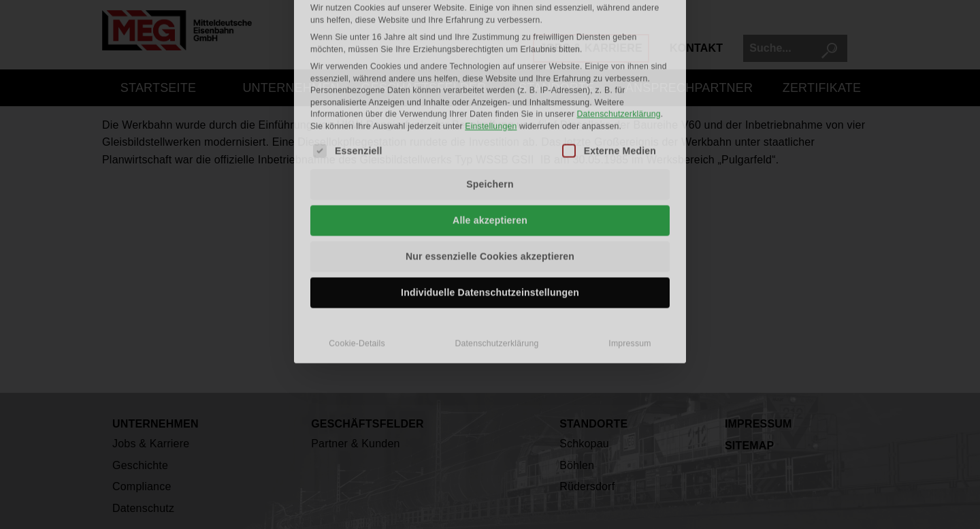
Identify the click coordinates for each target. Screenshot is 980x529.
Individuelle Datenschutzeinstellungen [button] (490, 179)
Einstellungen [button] (491, 13)
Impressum (630, 230)
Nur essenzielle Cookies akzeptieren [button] (490, 143)
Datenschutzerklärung (496, 230)
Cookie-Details (357, 230)
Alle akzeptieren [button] (490, 107)
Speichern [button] (490, 71)
